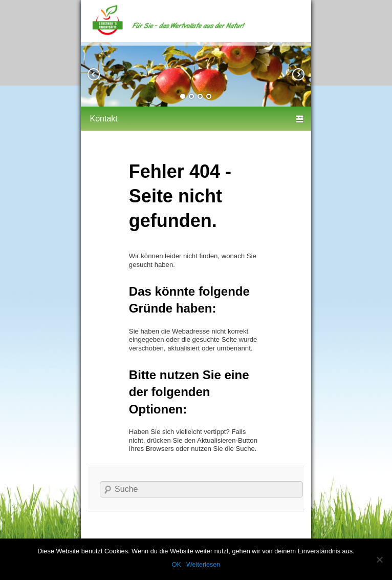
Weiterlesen (203, 565)
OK (177, 565)
